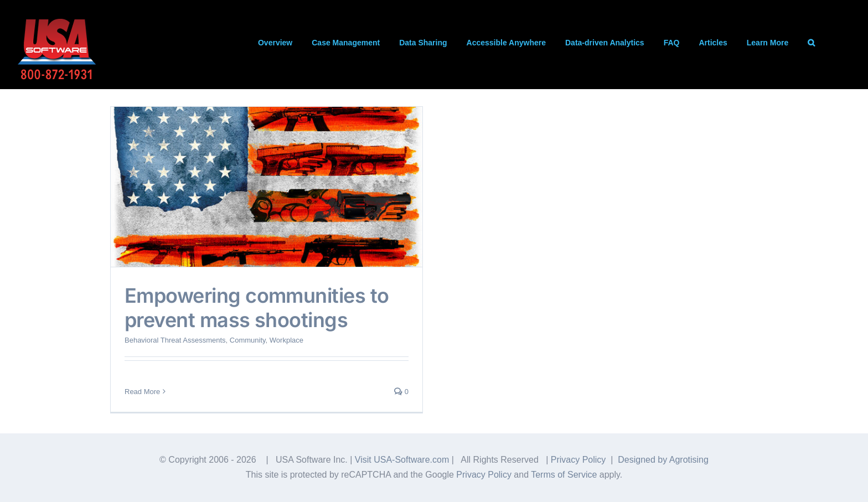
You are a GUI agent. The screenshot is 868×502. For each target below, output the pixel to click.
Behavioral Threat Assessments (175, 340)
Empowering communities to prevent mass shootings (257, 307)
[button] (811, 43)
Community (248, 340)
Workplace (286, 340)
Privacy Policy (578, 460)
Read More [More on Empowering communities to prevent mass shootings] (142, 392)
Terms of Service (564, 475)
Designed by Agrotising (663, 460)
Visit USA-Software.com (402, 460)
